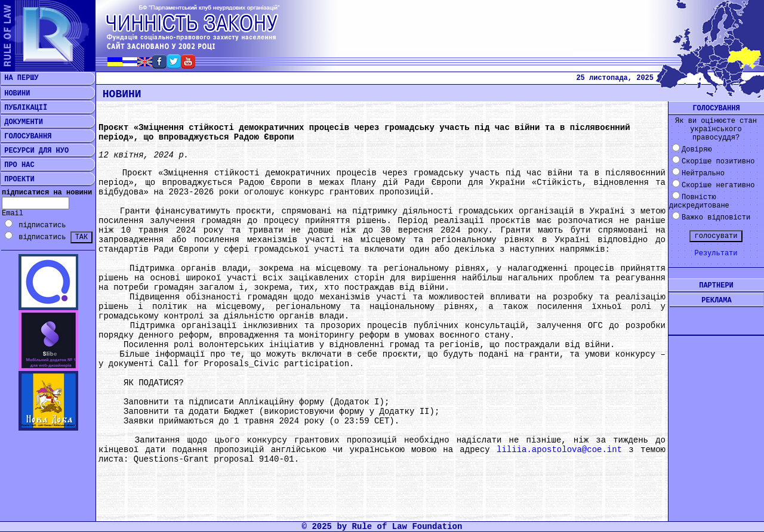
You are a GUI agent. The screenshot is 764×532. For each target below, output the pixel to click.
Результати (716, 253)
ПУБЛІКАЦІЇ (24, 108)
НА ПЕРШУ (19, 78)
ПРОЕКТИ (17, 180)
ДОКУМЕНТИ (21, 122)
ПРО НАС (17, 165)
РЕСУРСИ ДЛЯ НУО (34, 151)
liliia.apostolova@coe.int (559, 450)
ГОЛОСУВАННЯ (26, 137)
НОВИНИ (15, 94)
